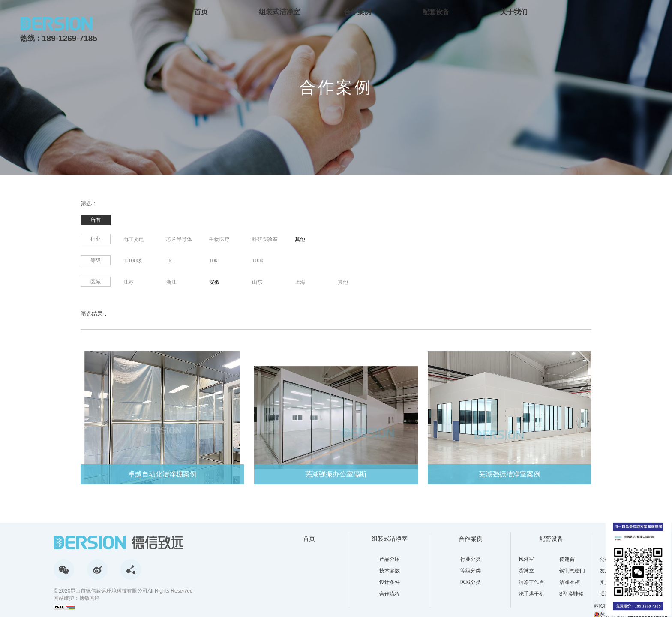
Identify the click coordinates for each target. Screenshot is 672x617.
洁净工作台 (531, 582)
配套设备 (436, 12)
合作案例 (357, 12)
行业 (96, 239)
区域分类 (471, 582)
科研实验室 (265, 239)
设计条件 (390, 582)
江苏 (129, 282)
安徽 (214, 282)
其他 (300, 239)
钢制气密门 (572, 571)
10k (213, 261)
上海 (300, 282)
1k (169, 261)
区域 (96, 282)
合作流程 (390, 594)
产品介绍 (390, 559)
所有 (96, 220)
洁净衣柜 (570, 582)
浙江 (171, 282)
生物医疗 (219, 239)
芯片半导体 (179, 239)
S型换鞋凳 (571, 594)
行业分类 (471, 559)
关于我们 (514, 12)
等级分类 (471, 571)
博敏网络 (90, 598)
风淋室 (526, 559)
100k (258, 261)
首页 (201, 12)
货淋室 (526, 571)
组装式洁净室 (279, 12)
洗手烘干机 (531, 594)
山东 (257, 282)
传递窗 (567, 559)
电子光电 (134, 239)
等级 (96, 260)
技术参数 (390, 571)
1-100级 (133, 261)
